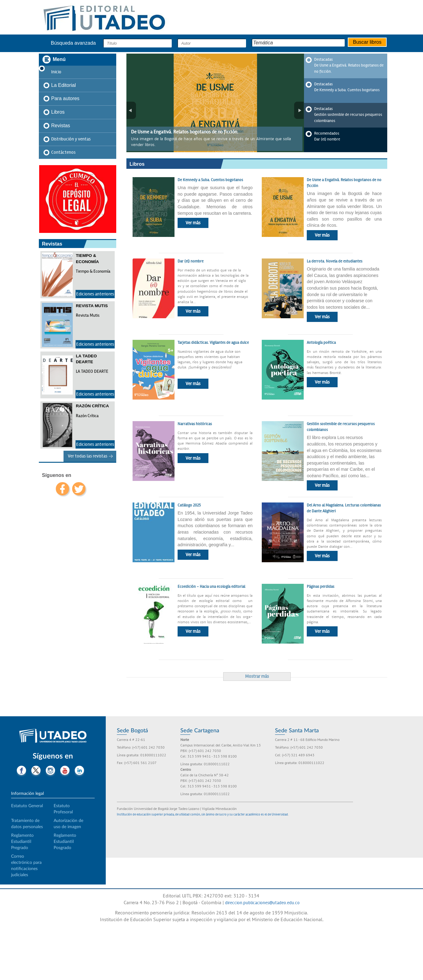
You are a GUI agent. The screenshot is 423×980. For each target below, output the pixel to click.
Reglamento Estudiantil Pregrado (22, 842)
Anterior (131, 110)
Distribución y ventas (71, 139)
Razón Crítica (87, 416)
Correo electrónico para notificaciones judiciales (26, 866)
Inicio (56, 72)
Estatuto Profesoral (63, 809)
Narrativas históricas (195, 424)
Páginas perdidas (320, 587)
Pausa (131, 62)
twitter (79, 489)
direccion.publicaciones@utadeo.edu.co (262, 903)
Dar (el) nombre (327, 139)
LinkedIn (79, 771)
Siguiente (299, 110)
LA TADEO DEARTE (92, 371)
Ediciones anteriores (95, 294)
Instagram (50, 771)
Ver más (193, 223)
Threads (58, 782)
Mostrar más (257, 676)
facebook (62, 489)
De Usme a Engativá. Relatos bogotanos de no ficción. (185, 132)
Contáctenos (63, 152)
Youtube (65, 771)
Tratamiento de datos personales (27, 824)
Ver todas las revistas (88, 456)
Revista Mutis (88, 315)
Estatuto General (27, 806)
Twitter (36, 771)
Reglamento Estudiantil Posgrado (65, 842)
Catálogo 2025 (189, 505)
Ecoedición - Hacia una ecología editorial (211, 587)
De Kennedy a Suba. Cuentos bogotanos (347, 90)
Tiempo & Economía (93, 271)
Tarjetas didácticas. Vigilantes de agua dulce (213, 343)
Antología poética (322, 343)
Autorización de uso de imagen (68, 824)
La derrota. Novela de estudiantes (335, 261)
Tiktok (43, 782)
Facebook (21, 771)
